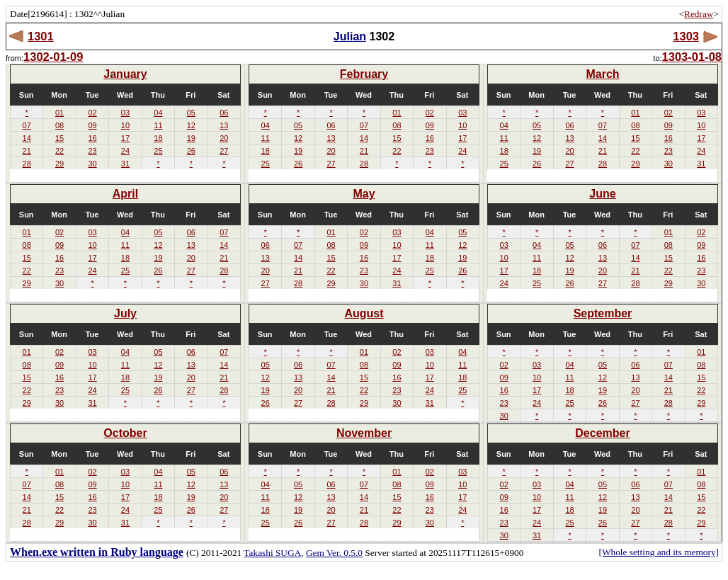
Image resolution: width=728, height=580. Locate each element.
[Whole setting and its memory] (659, 552)
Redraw (699, 14)
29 (59, 164)
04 (158, 113)
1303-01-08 (692, 57)
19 (191, 138)
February (364, 74)
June (602, 194)
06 (224, 113)
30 (92, 164)
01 (59, 113)
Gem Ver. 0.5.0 (334, 553)
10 (125, 125)
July (125, 313)
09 (92, 125)
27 (224, 151)
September (603, 313)
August (364, 313)
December (602, 433)
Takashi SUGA (272, 553)
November (364, 433)
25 (158, 151)
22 (59, 151)
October (125, 433)
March (602, 74)
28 (27, 164)
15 (59, 138)
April (125, 194)
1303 (686, 36)
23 (92, 151)
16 (92, 138)
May (364, 194)
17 (125, 138)
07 (27, 125)
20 (224, 138)
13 (224, 125)
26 (191, 151)
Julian (350, 36)
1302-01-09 (53, 57)
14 (27, 138)
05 (191, 113)
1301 (41, 36)
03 (125, 113)
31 (125, 164)
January (125, 74)
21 (27, 151)
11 (158, 125)
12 (191, 125)
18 (158, 138)
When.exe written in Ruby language (97, 552)
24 (125, 151)
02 (92, 113)
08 (59, 125)
